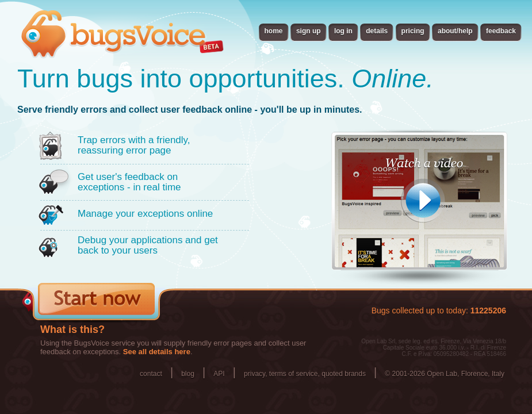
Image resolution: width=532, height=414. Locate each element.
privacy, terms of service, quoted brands (305, 374)
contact (151, 374)
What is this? (72, 329)
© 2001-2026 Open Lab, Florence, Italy (445, 374)
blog (188, 374)
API (219, 374)
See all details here (157, 352)
